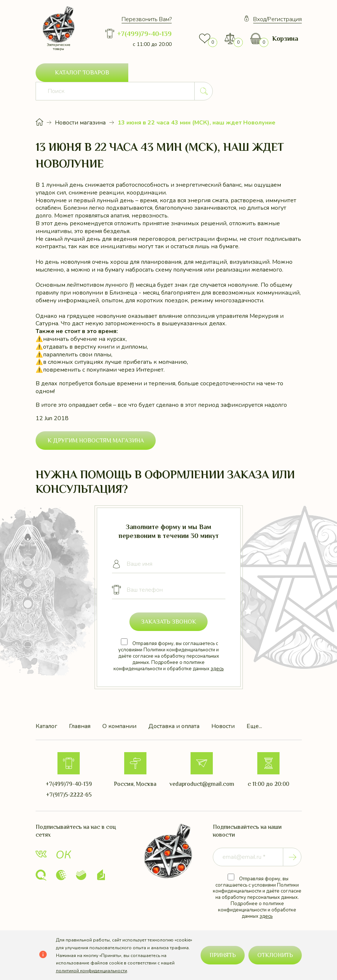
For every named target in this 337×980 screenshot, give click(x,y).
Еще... (254, 708)
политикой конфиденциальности (92, 971)
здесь (217, 650)
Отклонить (275, 955)
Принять (223, 955)
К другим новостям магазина (96, 422)
